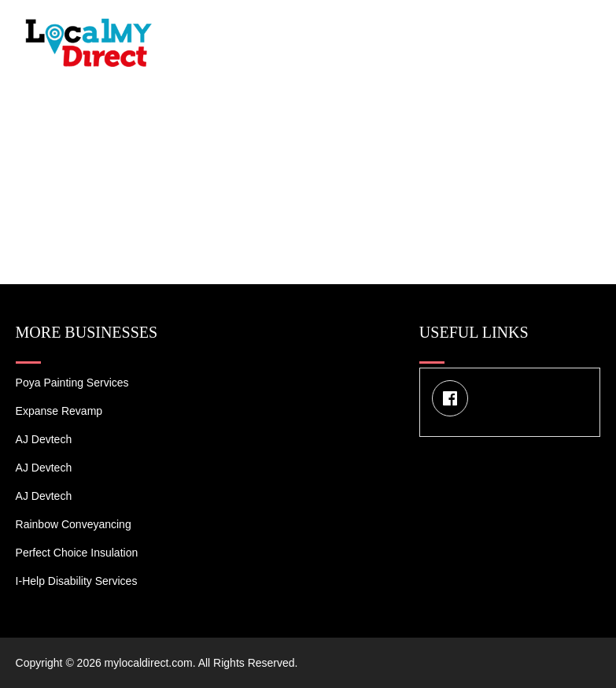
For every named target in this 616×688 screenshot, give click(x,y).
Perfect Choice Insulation (77, 553)
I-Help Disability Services (77, 581)
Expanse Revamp (59, 411)
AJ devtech (44, 439)
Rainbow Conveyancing (74, 524)
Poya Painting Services (72, 383)
